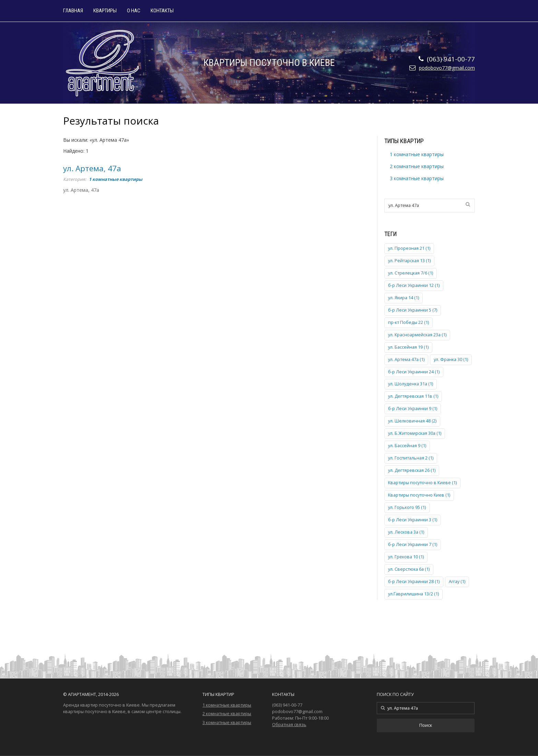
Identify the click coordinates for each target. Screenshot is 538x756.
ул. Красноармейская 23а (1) (417, 335)
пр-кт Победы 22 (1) (408, 322)
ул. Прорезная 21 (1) (409, 248)
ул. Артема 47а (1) (406, 359)
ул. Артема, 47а (92, 168)
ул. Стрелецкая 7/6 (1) (411, 273)
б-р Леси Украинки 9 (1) (413, 409)
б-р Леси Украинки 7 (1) (413, 544)
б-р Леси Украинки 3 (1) (413, 520)
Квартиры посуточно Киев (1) (419, 495)
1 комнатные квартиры (116, 179)
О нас (134, 11)
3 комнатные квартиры (417, 178)
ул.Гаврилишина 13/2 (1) (413, 594)
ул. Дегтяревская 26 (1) (412, 470)
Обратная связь (289, 725)
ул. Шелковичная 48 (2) (412, 421)
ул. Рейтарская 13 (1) (409, 261)
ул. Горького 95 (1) (407, 507)
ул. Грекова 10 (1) (406, 557)
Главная (73, 11)
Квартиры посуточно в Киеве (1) (422, 483)
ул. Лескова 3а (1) (406, 532)
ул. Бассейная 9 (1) (407, 446)
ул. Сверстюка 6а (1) (409, 569)
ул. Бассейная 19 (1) (408, 347)
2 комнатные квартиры (417, 166)
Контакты (162, 11)
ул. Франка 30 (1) (451, 359)
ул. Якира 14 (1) (403, 298)
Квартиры (105, 11)
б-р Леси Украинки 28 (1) (414, 581)
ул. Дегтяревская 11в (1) (413, 396)
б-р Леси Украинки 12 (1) (414, 285)
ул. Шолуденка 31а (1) (411, 384)
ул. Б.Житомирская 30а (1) (415, 433)
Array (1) (457, 581)
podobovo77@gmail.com (447, 68)
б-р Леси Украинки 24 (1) (414, 372)
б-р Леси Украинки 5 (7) (413, 310)
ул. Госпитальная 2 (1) (411, 458)
